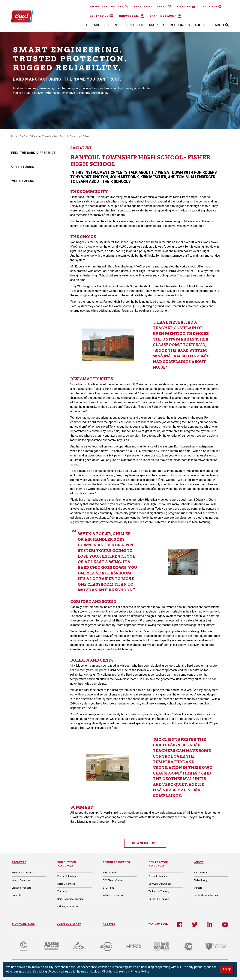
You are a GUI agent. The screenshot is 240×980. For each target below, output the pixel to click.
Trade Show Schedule (206, 895)
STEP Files (108, 888)
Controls (16, 895)
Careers (186, 7)
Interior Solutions (21, 880)
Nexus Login (132, 16)
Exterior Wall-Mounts (23, 873)
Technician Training (159, 891)
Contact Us (101, 16)
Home (14, 136)
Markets (157, 25)
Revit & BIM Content (153, 7)
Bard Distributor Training (70, 899)
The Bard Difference (103, 25)
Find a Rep (211, 7)
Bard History (201, 873)
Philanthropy (201, 880)
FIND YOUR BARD (23, 924)
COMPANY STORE (69, 924)
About (200, 25)
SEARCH (220, 25)
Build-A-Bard (110, 873)
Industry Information (68, 906)
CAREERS (109, 924)
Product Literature (109, 7)
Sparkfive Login (166, 16)
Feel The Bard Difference (33, 153)
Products (135, 25)
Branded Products (22, 888)
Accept (227, 969)
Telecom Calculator (113, 895)
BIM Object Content (113, 880)
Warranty (62, 891)
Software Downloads (160, 884)
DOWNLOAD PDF (145, 843)
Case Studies (50, 136)
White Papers (23, 181)
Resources (180, 25)
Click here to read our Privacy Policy (126, 971)
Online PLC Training (159, 899)
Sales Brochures (66, 884)
